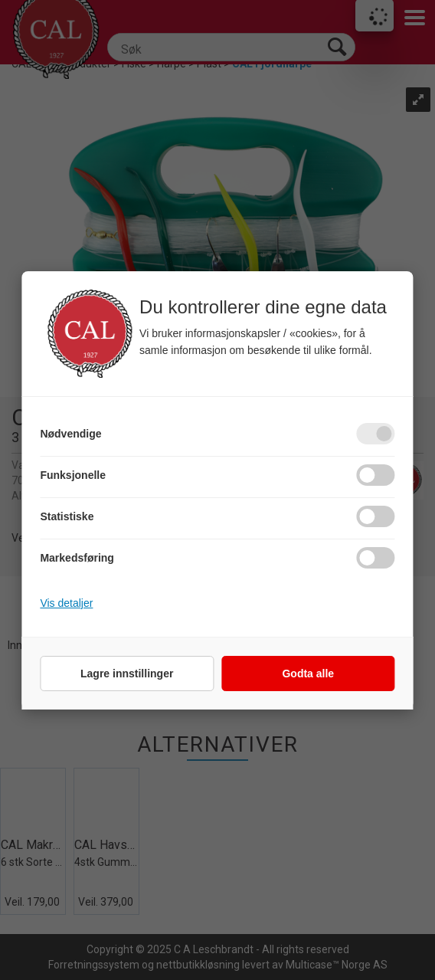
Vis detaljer (66, 603)
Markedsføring (77, 558)
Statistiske (67, 516)
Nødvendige (70, 434)
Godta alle (308, 674)
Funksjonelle (73, 475)
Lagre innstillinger (127, 674)
